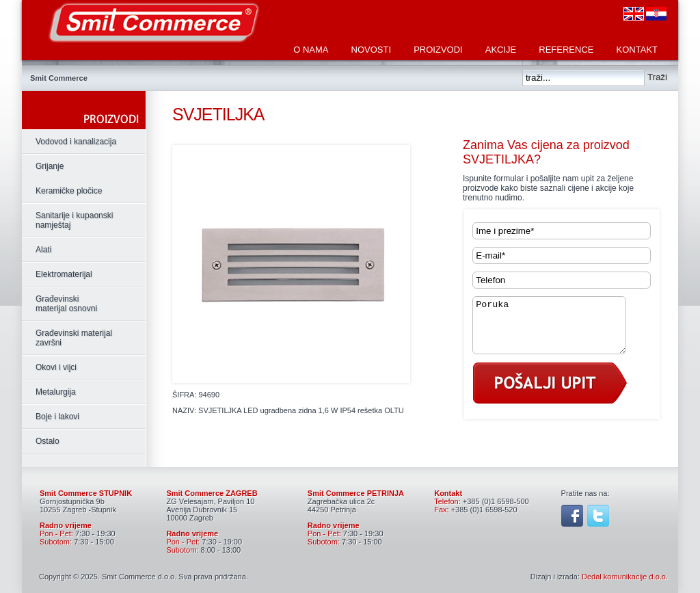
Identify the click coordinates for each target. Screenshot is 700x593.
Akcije (501, 50)
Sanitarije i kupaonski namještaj (74, 220)
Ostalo (48, 441)
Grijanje (50, 166)
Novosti (372, 50)
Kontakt (637, 50)
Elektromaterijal (64, 274)
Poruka (558, 330)
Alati (43, 250)
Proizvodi (438, 50)
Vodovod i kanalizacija (76, 142)
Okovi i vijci (56, 367)
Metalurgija (56, 392)
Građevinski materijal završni (74, 338)
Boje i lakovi (57, 417)
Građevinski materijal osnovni (66, 304)
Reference (566, 50)
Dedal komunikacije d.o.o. (625, 577)
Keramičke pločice (69, 191)
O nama (311, 50)
